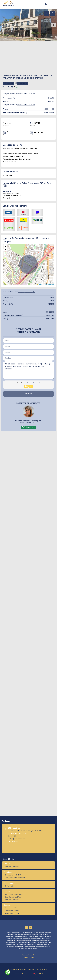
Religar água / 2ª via (12, 913)
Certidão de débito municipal (15, 877)
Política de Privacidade (28, 955)
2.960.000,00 (49, 109)
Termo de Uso (29, 957)
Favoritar (9, 83)
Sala (18, 76)
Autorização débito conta (14, 894)
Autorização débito (11, 908)
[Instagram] (26, 928)
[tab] (46, 13)
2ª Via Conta (9, 886)
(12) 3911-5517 (13, 836)
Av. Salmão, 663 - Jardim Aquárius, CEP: (25, 831)
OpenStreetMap (49, 284)
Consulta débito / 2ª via (13, 897)
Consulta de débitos (12, 911)
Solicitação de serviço (13, 867)
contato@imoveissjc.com (17, 839)
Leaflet (40, 284)
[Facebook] (31, 928)
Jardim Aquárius (32, 76)
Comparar (22, 83)
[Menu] (52, 4)
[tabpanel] (28, 25)
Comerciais (9, 76)
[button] (6, 247)
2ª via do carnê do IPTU (13, 875)
